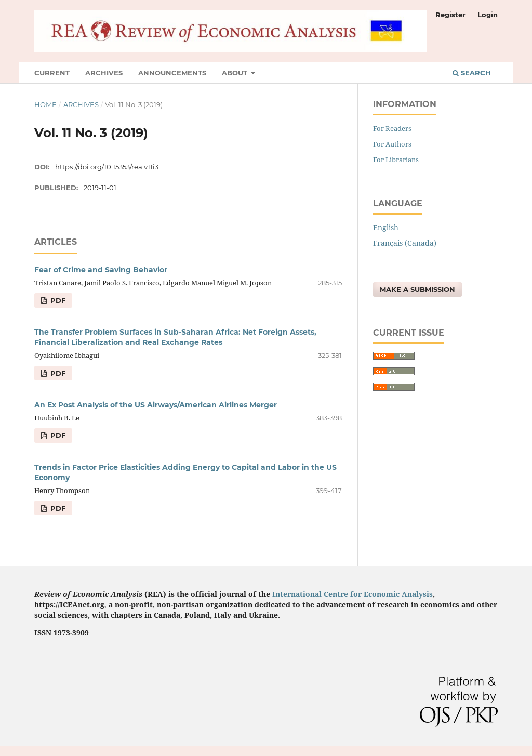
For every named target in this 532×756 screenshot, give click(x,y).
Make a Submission (417, 289)
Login (488, 15)
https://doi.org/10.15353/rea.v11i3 (107, 167)
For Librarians (396, 160)
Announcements (172, 73)
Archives (104, 73)
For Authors (392, 144)
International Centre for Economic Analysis (353, 594)
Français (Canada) (405, 243)
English (386, 227)
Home (45, 104)
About (236, 73)
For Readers (392, 128)
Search (472, 73)
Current (52, 73)
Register (450, 15)
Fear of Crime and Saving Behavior (101, 270)
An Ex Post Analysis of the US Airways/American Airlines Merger (156, 405)
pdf (57, 300)
